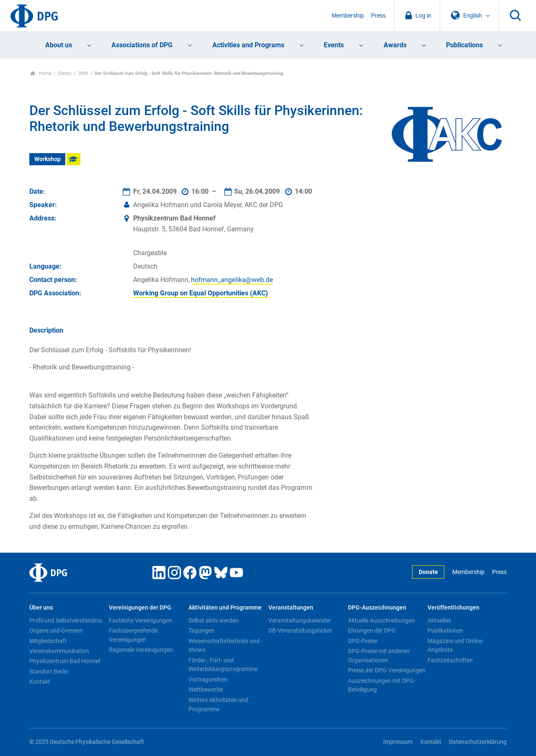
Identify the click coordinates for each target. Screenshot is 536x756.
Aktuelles (439, 620)
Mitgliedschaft (48, 641)
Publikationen (445, 630)
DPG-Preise (363, 641)
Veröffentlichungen (454, 608)
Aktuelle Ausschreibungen (381, 620)
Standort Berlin (49, 671)
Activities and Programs (248, 45)
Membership (348, 16)
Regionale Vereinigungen (141, 650)
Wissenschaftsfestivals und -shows (225, 646)
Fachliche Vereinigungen (140, 620)
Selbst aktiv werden (214, 620)
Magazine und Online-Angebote (456, 646)
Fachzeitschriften (450, 660)
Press (378, 16)
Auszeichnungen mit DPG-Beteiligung (382, 685)
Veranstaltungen (291, 608)
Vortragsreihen (208, 679)
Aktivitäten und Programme (225, 608)
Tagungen (201, 630)
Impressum (398, 742)
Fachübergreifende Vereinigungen (133, 635)
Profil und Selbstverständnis (66, 620)
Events (334, 45)
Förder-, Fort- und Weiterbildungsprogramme (223, 665)
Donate (428, 572)
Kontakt (40, 682)
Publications (464, 45)
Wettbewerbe (206, 689)
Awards (395, 45)
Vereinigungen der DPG (140, 608)
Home (41, 73)
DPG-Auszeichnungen (377, 608)
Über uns (41, 608)
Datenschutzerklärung (478, 742)
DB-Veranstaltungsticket (300, 630)
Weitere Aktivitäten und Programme (218, 705)
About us (59, 45)
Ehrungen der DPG (372, 630)
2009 (83, 73)
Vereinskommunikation (59, 651)
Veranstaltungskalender (300, 620)
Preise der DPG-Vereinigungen (387, 670)
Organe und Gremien (56, 630)
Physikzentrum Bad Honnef (65, 661)
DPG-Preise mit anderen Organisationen (379, 656)
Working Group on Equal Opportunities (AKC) (201, 293)
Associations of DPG (142, 45)
